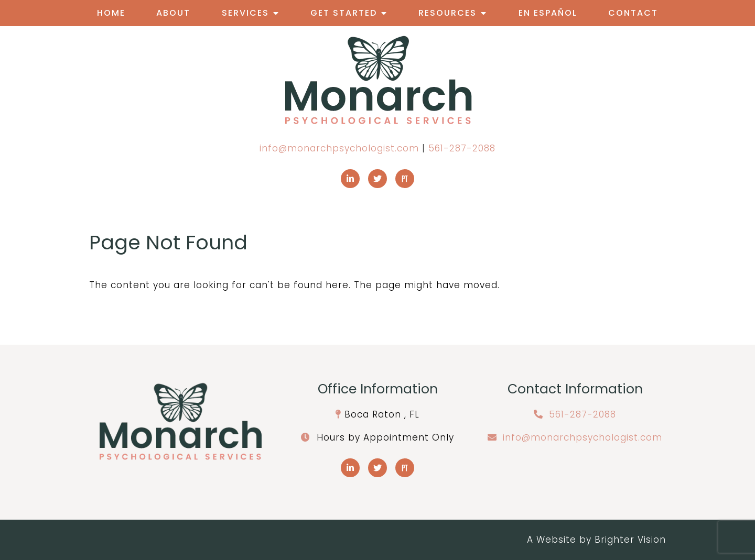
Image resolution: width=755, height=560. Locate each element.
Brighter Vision (630, 540)
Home (111, 13)
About (173, 13)
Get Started (344, 13)
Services (245, 13)
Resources (447, 13)
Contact (633, 13)
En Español (548, 13)
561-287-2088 (462, 148)
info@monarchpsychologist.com (339, 148)
